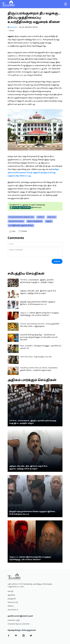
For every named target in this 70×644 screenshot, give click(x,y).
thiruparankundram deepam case (21, 217)
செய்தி (10, 591)
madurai (41, 217)
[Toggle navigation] (66, 4)
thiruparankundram (16, 221)
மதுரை (49, 221)
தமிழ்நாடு (12, 599)
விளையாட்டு (13, 602)
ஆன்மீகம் (11, 595)
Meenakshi (13, 27)
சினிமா (11, 606)
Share (11, 31)
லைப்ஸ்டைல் (13, 610)
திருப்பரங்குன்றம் (35, 221)
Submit (57, 261)
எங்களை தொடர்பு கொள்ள (19, 624)
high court (52, 217)
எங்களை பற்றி (14, 620)
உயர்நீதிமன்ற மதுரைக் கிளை (21, 225)
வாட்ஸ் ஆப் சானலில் (20, 208)
